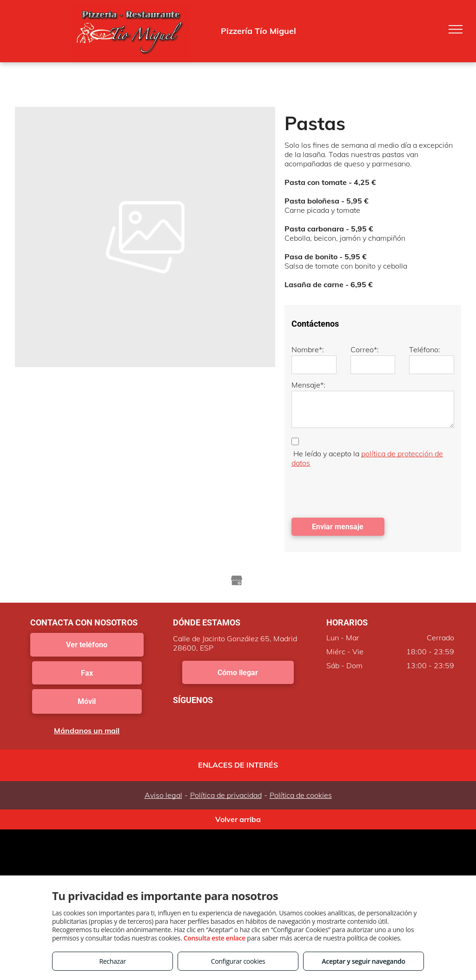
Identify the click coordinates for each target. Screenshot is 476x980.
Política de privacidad (226, 795)
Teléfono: (425, 349)
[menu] (456, 29)
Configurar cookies (238, 961)
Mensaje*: (308, 385)
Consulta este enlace (215, 938)
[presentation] (362, 490)
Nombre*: (308, 349)
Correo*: (365, 349)
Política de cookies (301, 795)
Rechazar (112, 961)
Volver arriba (238, 819)
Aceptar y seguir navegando (363, 961)
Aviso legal (163, 795)
